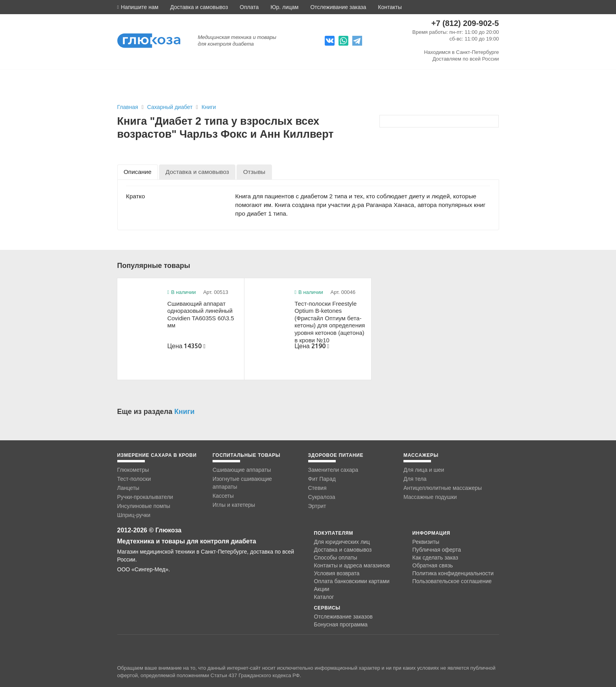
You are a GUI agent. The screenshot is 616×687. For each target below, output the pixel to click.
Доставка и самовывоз (199, 7)
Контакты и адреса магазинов (352, 565)
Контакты (390, 7)
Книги (209, 107)
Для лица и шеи (424, 470)
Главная (128, 107)
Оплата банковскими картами (352, 581)
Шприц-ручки (134, 515)
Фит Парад (322, 479)
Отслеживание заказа (338, 7)
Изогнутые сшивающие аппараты (242, 483)
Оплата (249, 7)
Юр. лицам (284, 7)
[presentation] (138, 172)
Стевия (317, 488)
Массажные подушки (430, 497)
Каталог (324, 597)
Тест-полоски (134, 479)
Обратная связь (433, 565)
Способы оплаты (336, 558)
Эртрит (317, 506)
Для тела (415, 479)
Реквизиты (426, 542)
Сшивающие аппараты (242, 470)
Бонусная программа (341, 624)
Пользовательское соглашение (452, 581)
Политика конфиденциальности (453, 573)
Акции (322, 589)
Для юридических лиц (342, 542)
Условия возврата (337, 573)
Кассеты (223, 496)
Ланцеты (128, 488)
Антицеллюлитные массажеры (443, 488)
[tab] (138, 172)
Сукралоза (322, 497)
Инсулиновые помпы (144, 506)
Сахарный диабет (171, 107)
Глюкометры (133, 470)
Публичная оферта (437, 550)
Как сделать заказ (435, 558)
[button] (138, 7)
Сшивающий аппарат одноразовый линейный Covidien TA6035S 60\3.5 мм (201, 315)
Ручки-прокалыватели (145, 497)
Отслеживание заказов (343, 617)
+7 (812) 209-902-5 (465, 23)
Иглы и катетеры (234, 505)
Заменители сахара (333, 470)
